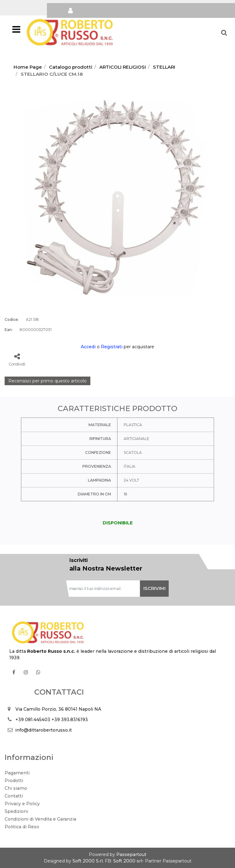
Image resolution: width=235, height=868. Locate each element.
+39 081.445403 (33, 720)
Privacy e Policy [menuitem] (22, 804)
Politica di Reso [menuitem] (22, 827)
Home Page (28, 67)
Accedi (88, 347)
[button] (117, 196)
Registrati (112, 347)
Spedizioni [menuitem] (16, 811)
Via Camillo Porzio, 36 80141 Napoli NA (58, 709)
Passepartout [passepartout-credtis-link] (131, 854)
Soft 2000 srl (128, 861)
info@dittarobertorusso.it (43, 730)
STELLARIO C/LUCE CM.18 (52, 74)
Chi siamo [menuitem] (16, 788)
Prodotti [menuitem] (14, 781)
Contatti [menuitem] (14, 796)
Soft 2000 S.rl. (88, 861)
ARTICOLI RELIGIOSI (123, 67)
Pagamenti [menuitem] (17, 773)
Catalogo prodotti (71, 67)
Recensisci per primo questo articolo (47, 381)
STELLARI (164, 67)
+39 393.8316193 (70, 720)
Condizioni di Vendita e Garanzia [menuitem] (40, 819)
